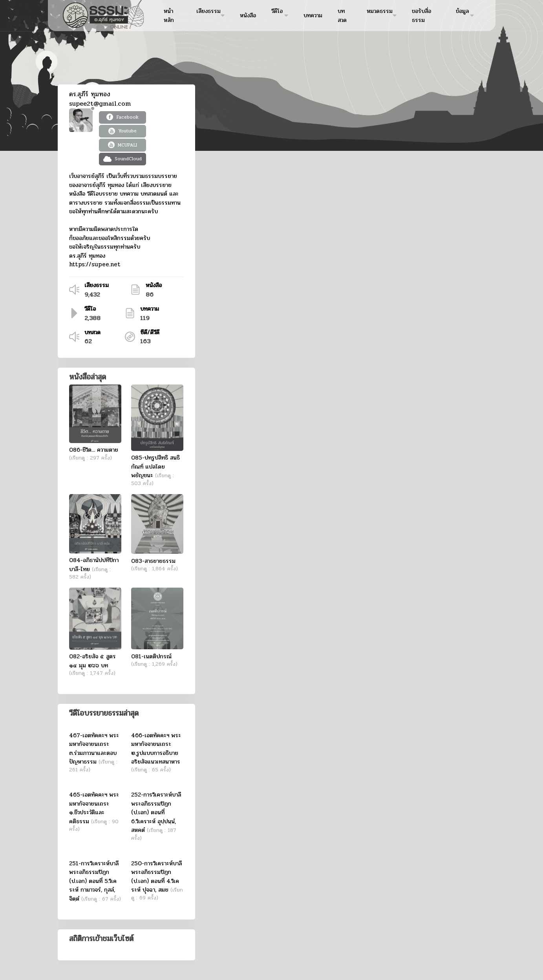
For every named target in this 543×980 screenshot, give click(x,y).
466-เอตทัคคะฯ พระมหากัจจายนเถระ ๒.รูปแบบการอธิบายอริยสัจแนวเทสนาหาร (156, 749)
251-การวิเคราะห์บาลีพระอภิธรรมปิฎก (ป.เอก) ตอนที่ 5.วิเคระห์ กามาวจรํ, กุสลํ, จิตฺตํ (94, 881)
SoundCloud (123, 159)
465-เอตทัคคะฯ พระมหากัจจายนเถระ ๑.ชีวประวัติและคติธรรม (94, 808)
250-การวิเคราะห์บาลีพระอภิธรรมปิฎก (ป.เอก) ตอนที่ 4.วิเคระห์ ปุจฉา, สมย (156, 877)
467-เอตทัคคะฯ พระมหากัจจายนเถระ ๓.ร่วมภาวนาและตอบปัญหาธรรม (94, 749)
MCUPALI (123, 145)
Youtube (123, 131)
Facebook (122, 117)
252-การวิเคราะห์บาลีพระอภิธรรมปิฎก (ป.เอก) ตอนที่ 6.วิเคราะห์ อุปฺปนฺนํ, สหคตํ (156, 812)
